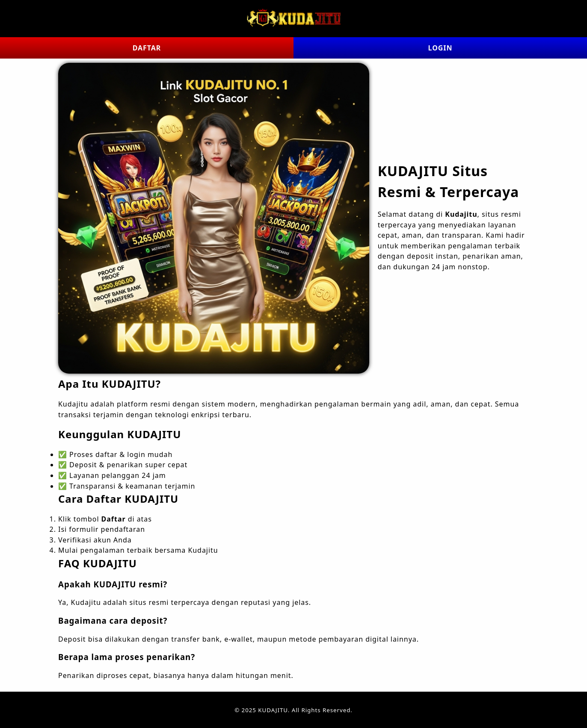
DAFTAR (147, 48)
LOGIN (440, 48)
